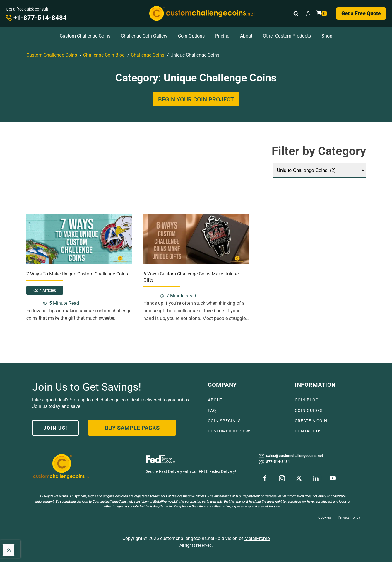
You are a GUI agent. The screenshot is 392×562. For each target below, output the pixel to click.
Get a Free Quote (361, 13)
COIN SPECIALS (224, 421)
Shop (327, 36)
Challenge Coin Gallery (144, 36)
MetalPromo (257, 538)
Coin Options (191, 36)
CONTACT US (308, 431)
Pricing (222, 36)
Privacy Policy (349, 517)
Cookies (325, 517)
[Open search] (296, 13)
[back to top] (8, 550)
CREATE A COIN (311, 421)
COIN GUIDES (309, 411)
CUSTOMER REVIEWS (230, 431)
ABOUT (215, 400)
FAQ (212, 411)
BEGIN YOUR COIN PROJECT (196, 99)
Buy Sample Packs (132, 428)
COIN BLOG (307, 400)
